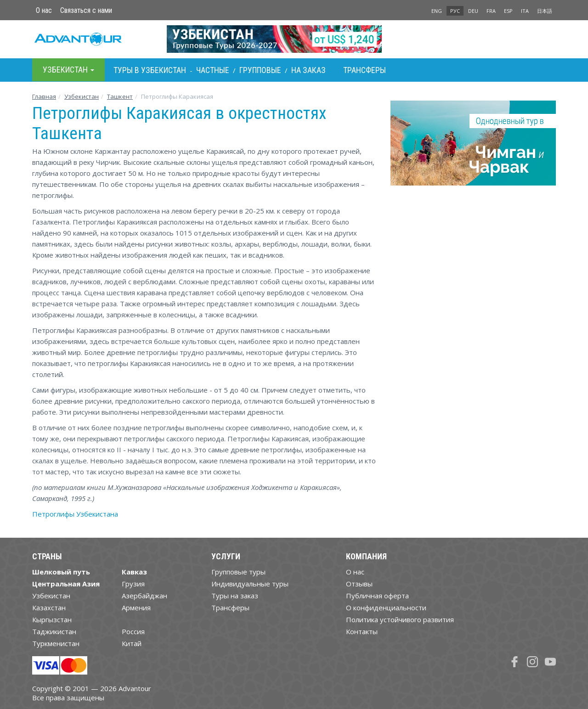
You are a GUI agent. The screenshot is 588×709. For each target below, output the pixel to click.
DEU (473, 11)
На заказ (308, 70)
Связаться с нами (86, 10)
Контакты (362, 631)
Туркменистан (56, 643)
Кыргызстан (52, 619)
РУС (455, 11)
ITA (525, 11)
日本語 (545, 11)
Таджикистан (54, 631)
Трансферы (365, 70)
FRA (491, 11)
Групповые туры (238, 572)
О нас (44, 10)
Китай (132, 643)
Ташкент (120, 96)
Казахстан (49, 608)
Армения (136, 608)
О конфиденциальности (386, 608)
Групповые (260, 70)
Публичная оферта (377, 596)
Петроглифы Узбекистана (75, 514)
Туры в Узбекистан (150, 70)
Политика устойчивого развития (400, 619)
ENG (437, 11)
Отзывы (359, 584)
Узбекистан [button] (68, 70)
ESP (508, 11)
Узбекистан (82, 96)
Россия (133, 631)
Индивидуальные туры (250, 584)
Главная (44, 96)
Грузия (133, 584)
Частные (213, 70)
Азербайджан (144, 596)
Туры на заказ (235, 596)
